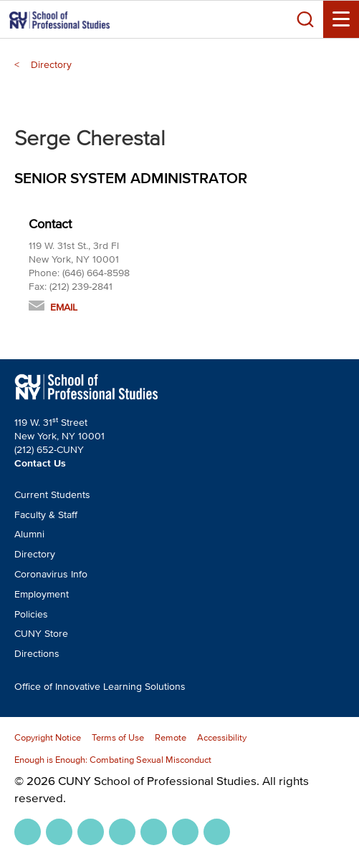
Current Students (52, 495)
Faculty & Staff (46, 515)
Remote (171, 737)
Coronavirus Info (51, 574)
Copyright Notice (48, 737)
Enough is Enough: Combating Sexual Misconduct (113, 760)
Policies (31, 614)
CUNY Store (41, 634)
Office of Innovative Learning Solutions (100, 687)
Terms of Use (118, 737)
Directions (37, 654)
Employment (42, 594)
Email (64, 307)
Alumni (29, 534)
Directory (51, 65)
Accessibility (222, 737)
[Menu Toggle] (341, 19)
